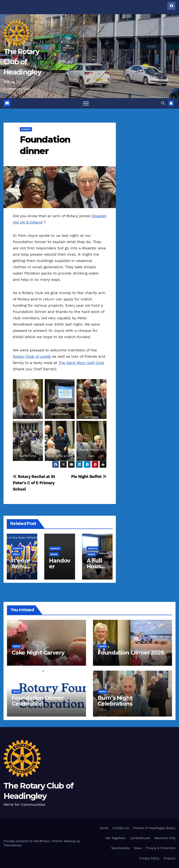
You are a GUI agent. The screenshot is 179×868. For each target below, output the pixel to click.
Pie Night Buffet (89, 477)
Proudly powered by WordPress (27, 841)
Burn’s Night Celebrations (115, 701)
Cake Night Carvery (38, 653)
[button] (163, 103)
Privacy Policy (149, 858)
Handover (60, 563)
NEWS (16, 554)
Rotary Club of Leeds (32, 356)
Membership (120, 848)
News (138, 848)
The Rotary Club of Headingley (22, 62)
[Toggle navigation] (86, 103)
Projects (170, 858)
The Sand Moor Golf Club (81, 363)
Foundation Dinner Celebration (38, 701)
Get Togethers (116, 838)
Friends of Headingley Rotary (154, 828)
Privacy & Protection (161, 848)
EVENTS (26, 129)
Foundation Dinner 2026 (131, 653)
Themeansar (12, 845)
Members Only (165, 838)
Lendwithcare (140, 838)
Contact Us (121, 828)
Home (104, 828)
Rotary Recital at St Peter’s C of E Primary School (34, 483)
